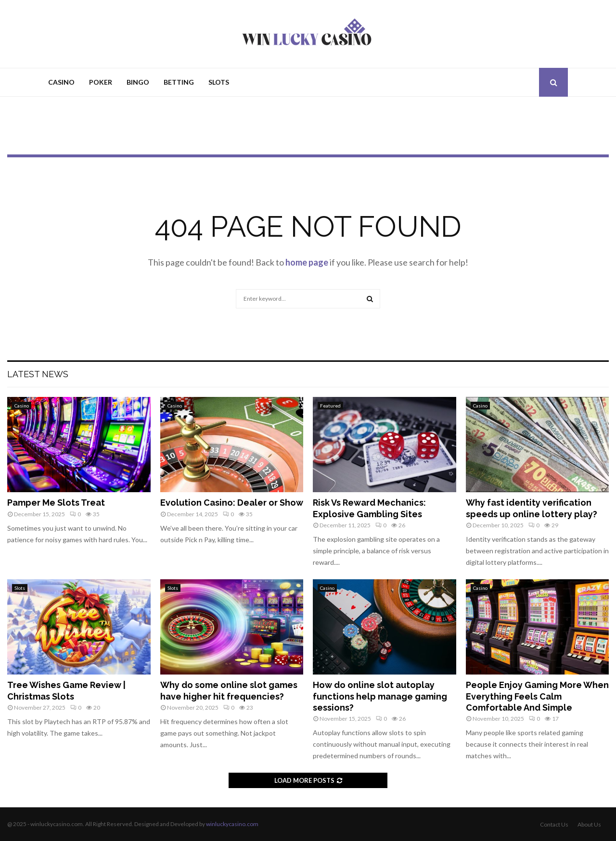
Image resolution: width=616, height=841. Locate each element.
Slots (219, 82)
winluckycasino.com (232, 824)
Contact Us (554, 824)
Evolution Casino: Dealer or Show (232, 503)
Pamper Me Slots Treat (56, 503)
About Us (589, 824)
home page (307, 262)
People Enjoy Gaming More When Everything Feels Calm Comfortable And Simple (537, 696)
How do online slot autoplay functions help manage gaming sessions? (380, 696)
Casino (61, 82)
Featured (330, 406)
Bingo (138, 82)
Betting (179, 82)
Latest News (38, 374)
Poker (101, 82)
